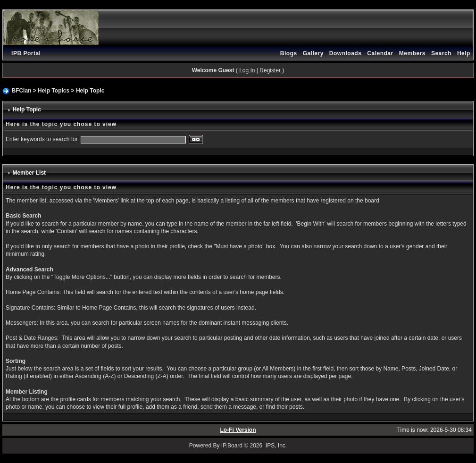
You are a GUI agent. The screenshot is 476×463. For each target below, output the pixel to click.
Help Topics (54, 91)
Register (270, 70)
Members (412, 53)
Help (464, 53)
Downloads (346, 53)
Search (441, 53)
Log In (247, 70)
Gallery (313, 53)
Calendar (380, 53)
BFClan (21, 91)
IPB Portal (26, 53)
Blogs (289, 53)
